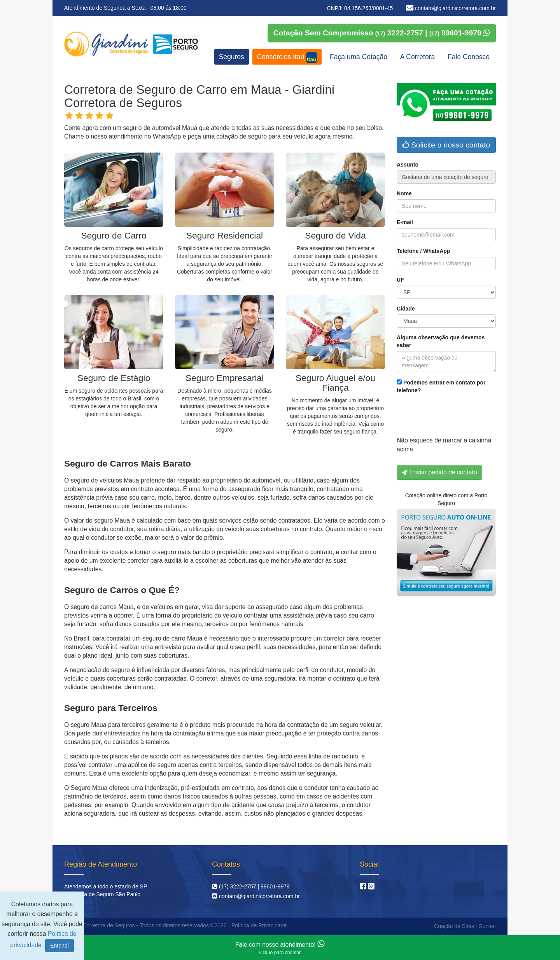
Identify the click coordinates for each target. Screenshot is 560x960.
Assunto (408, 165)
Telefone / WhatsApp (423, 251)
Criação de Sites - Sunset (465, 926)
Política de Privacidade (259, 925)
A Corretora (417, 57)
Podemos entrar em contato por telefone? (441, 386)
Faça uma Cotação (359, 57)
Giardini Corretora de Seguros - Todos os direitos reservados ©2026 (144, 925)
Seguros (232, 57)
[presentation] (456, 417)
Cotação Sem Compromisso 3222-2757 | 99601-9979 (382, 33)
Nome (404, 193)
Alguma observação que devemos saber (441, 341)
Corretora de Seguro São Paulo (102, 894)
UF (400, 280)
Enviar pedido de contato (439, 472)
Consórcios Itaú (287, 58)
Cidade (406, 309)
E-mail (405, 222)
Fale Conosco (469, 57)
